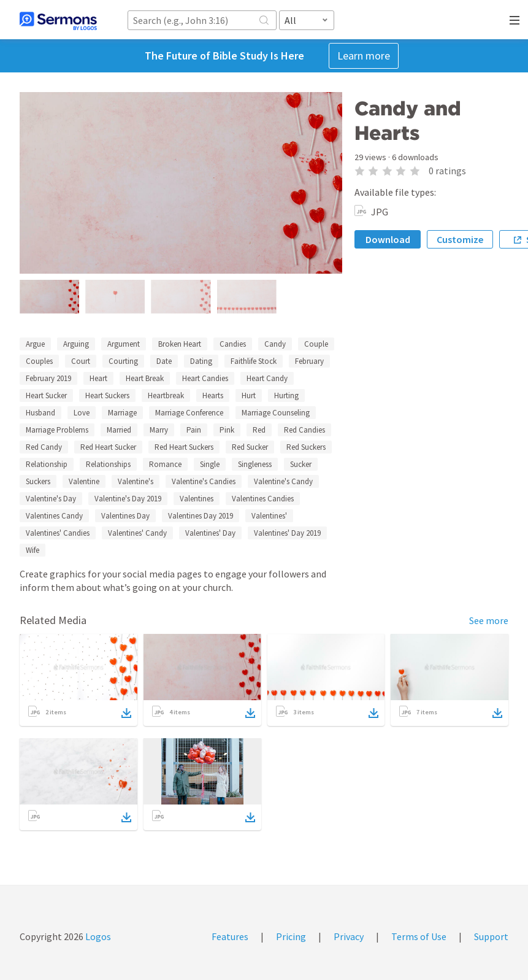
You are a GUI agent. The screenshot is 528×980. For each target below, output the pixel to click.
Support (491, 936)
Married (119, 430)
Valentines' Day (210, 533)
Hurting (286, 395)
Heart (98, 378)
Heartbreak (166, 395)
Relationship (47, 464)
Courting (123, 361)
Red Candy (44, 447)
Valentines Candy (54, 516)
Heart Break (145, 378)
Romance (165, 464)
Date (164, 361)
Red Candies (304, 430)
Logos (97, 936)
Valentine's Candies (204, 481)
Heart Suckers (107, 395)
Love (82, 413)
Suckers (38, 481)
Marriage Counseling (276, 413)
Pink (227, 430)
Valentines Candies (263, 499)
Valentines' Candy (137, 533)
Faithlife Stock (254, 361)
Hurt (249, 395)
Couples (39, 361)
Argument (124, 344)
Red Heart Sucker (108, 447)
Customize (460, 239)
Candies (233, 344)
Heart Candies (205, 378)
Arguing (76, 344)
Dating (201, 361)
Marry (159, 430)
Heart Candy (267, 378)
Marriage (122, 413)
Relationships (108, 464)
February (309, 361)
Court (81, 361)
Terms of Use (419, 936)
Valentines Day (125, 516)
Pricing (291, 936)
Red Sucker (250, 447)
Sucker (301, 464)
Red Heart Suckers (184, 447)
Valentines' (269, 516)
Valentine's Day (51, 499)
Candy (275, 344)
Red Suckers (306, 447)
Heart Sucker (46, 395)
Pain (194, 430)
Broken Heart (180, 344)
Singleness (255, 464)
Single (210, 464)
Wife (33, 550)
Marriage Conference (189, 413)
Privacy (349, 936)
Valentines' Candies (58, 533)
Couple (316, 344)
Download (388, 239)
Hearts (213, 395)
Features (230, 936)
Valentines (197, 499)
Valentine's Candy (283, 481)
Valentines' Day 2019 (287, 533)
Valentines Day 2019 (201, 516)
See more (489, 620)
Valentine (84, 481)
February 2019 (48, 378)
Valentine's (136, 481)
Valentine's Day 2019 (128, 499)
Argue (35, 344)
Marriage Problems (57, 430)
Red (259, 430)
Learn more (364, 56)
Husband (40, 413)
